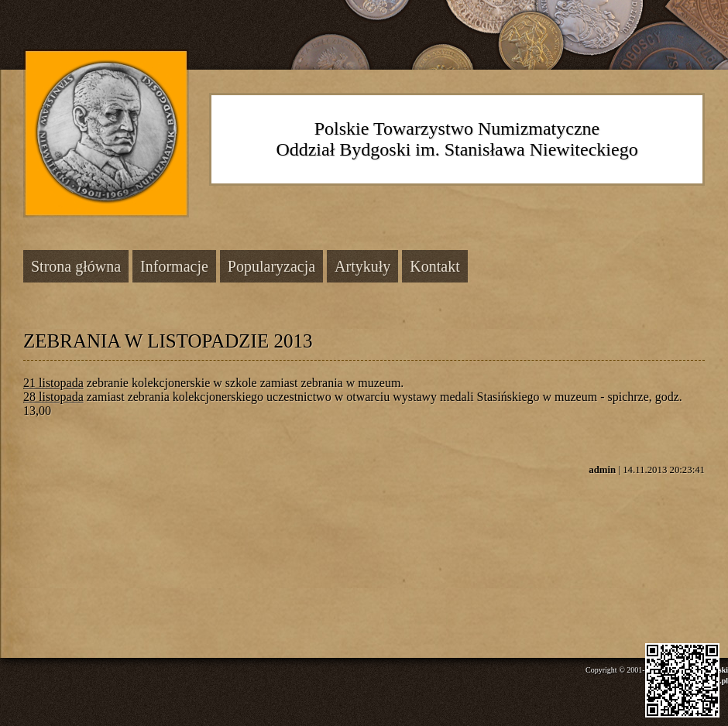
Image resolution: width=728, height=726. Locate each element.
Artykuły (362, 266)
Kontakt (434, 266)
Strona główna (76, 266)
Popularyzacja (271, 266)
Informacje (174, 266)
